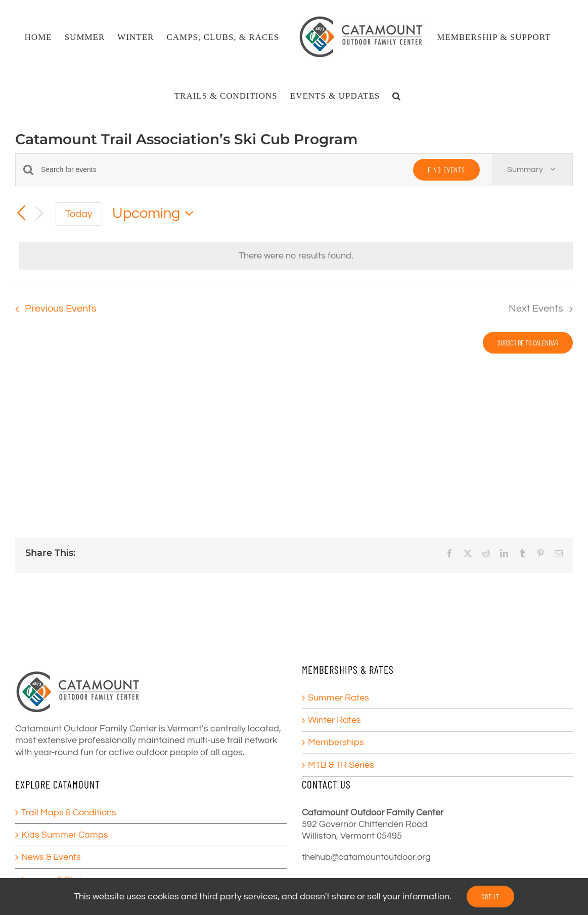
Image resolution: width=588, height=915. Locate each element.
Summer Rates (338, 698)
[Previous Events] (21, 213)
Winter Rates (334, 720)
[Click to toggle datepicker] (156, 214)
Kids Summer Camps (65, 835)
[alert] (296, 256)
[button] (397, 96)
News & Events (51, 857)
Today (79, 214)
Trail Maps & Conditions (69, 813)
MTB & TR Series (341, 765)
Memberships (336, 742)
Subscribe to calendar (528, 343)
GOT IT (490, 897)
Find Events (446, 170)
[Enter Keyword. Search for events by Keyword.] (221, 170)
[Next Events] (39, 214)
